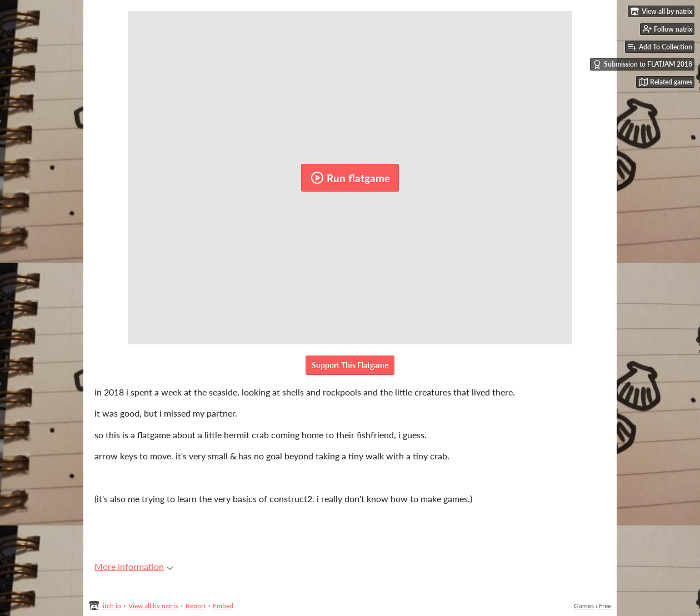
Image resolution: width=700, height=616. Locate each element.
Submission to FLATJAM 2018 (642, 64)
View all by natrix (153, 606)
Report (196, 606)
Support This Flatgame (350, 365)
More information (134, 566)
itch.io (112, 606)
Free (605, 606)
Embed (223, 606)
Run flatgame (350, 178)
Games (584, 606)
